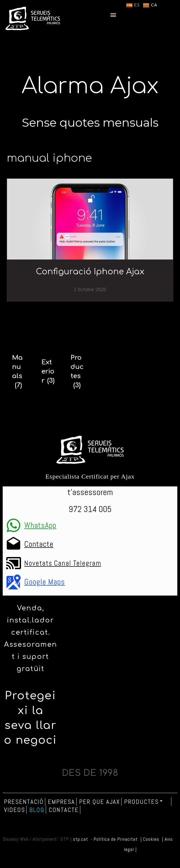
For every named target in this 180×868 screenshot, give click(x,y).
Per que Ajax (100, 802)
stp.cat (81, 839)
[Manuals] (19, 372)
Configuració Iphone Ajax (90, 272)
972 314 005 (90, 509)
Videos (15, 810)
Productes (144, 801)
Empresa (61, 802)
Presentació (24, 802)
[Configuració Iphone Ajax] (90, 219)
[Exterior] (48, 372)
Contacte (64, 810)
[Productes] (77, 372)
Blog (37, 810)
